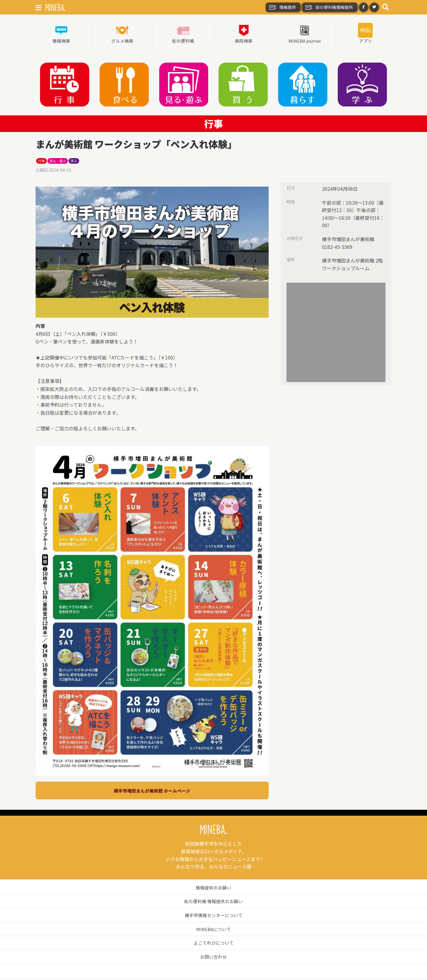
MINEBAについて (214, 930)
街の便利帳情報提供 (329, 7)
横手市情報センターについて (213, 916)
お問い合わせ (213, 958)
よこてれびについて (213, 944)
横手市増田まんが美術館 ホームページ (152, 792)
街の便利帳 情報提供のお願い (213, 902)
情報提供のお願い (213, 889)
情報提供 (282, 7)
